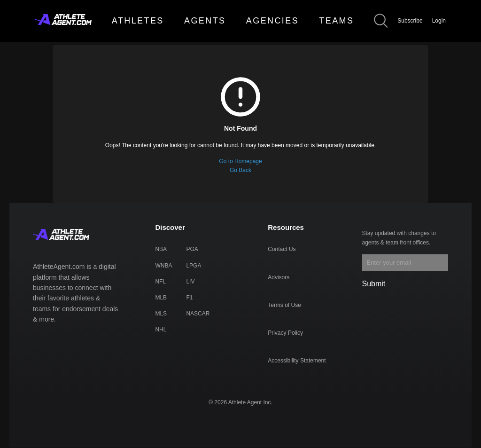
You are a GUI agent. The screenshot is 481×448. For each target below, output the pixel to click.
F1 (189, 298)
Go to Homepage (240, 161)
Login (439, 21)
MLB (161, 298)
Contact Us (282, 249)
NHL (161, 330)
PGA (192, 249)
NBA (161, 249)
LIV (190, 282)
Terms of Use (284, 305)
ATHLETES (138, 21)
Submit (374, 284)
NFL (160, 282)
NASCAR (198, 314)
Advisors (279, 277)
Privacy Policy (285, 333)
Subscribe (410, 21)
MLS (161, 314)
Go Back (240, 170)
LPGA (194, 266)
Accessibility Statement (297, 361)
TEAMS (336, 21)
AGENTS (205, 21)
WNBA (163, 266)
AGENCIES (272, 21)
